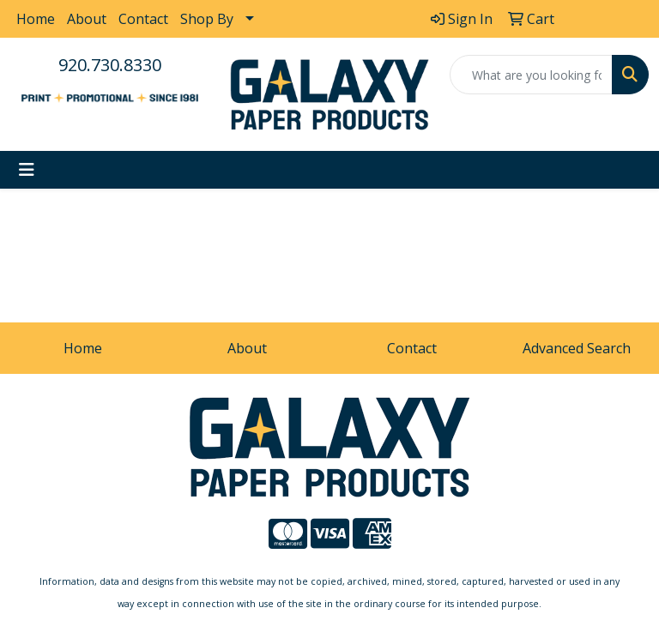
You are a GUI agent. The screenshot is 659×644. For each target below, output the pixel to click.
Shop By (207, 19)
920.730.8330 (110, 65)
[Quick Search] (531, 75)
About (87, 19)
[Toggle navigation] (27, 170)
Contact (143, 19)
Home (36, 19)
